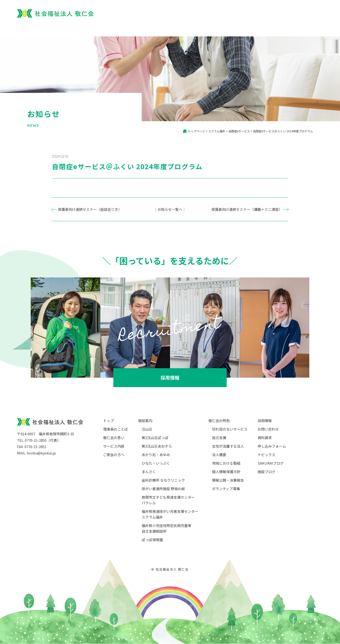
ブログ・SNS (287, 28)
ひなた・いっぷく (156, 463)
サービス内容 (231, 28)
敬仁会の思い (114, 438)
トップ (136, 28)
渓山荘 (147, 429)
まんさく (149, 472)
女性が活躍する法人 (228, 446)
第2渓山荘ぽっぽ (155, 438)
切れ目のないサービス (230, 429)
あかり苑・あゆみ (156, 455)
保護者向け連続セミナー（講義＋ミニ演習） (247, 209)
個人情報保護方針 (226, 472)
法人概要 (315, 28)
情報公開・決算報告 (228, 480)
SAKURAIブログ (271, 463)
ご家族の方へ (199, 28)
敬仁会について (165, 28)
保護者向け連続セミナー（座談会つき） (90, 209)
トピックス (266, 455)
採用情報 (299, 12)
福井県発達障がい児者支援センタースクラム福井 (170, 514)
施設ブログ (266, 472)
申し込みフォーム (272, 446)
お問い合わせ (268, 429)
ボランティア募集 (226, 489)
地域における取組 (226, 463)
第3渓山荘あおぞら (157, 446)
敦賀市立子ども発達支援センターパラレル (168, 500)
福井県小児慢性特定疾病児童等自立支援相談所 (166, 528)
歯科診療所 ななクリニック (163, 480)
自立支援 (219, 438)
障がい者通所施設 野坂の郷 (163, 489)
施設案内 (259, 28)
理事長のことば (116, 429)
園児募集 (259, 12)
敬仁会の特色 (219, 421)
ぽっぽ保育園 (230, 12)
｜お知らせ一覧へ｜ (170, 209)
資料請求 (265, 438)
